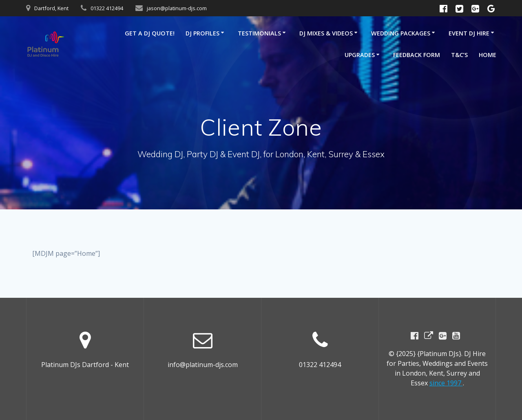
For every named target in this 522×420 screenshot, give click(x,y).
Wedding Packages (401, 33)
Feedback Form (417, 55)
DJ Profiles (202, 33)
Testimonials (259, 33)
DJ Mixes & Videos (326, 33)
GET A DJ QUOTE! (150, 33)
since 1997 (446, 383)
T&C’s (459, 55)
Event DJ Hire (469, 33)
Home (488, 55)
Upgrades (360, 55)
